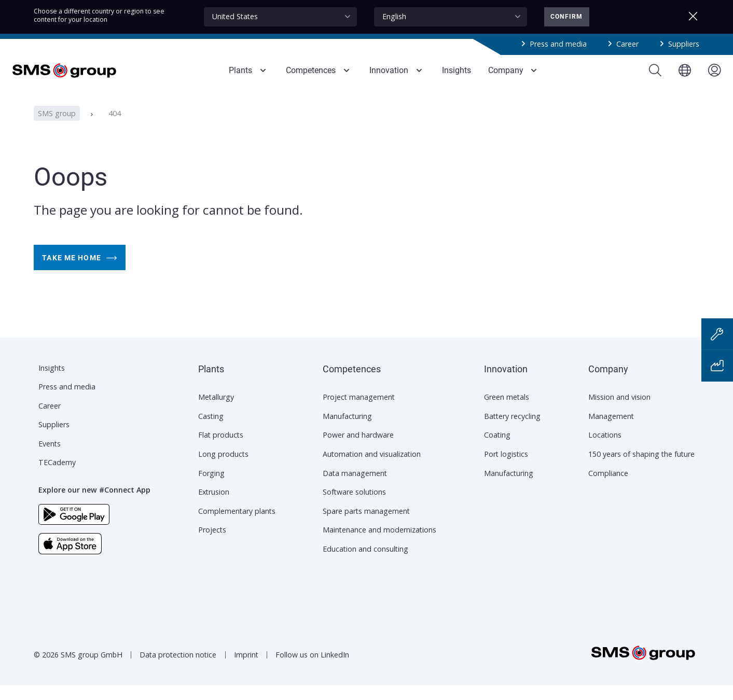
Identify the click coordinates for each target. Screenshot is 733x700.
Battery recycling (512, 431)
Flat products (221, 449)
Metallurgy (216, 411)
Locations (605, 449)
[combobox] (280, 17)
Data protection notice (178, 669)
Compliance (608, 488)
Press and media (558, 44)
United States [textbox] (235, 16)
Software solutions (354, 506)
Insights (52, 382)
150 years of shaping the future (641, 468)
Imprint (246, 669)
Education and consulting (365, 563)
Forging (211, 488)
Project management (359, 411)
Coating (497, 449)
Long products (223, 468)
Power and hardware (358, 449)
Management (611, 431)
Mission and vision (619, 411)
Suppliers (684, 44)
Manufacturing (347, 431)
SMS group (57, 127)
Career (627, 44)
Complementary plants (237, 526)
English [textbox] (394, 16)
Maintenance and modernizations (379, 544)
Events (50, 458)
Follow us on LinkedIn (312, 669)
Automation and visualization (372, 468)
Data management (355, 488)
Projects (212, 544)
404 (115, 127)
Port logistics (506, 468)
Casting (211, 431)
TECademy (57, 477)
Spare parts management (366, 526)
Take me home (79, 272)
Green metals (507, 411)
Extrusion (214, 506)
